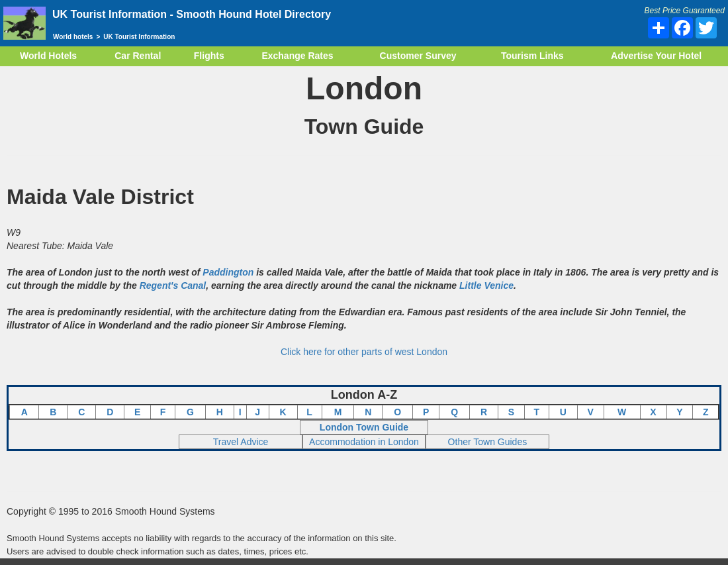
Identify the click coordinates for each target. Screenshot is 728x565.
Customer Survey (418, 56)
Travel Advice (241, 442)
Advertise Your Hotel (656, 56)
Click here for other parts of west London (364, 352)
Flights (209, 56)
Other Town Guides (488, 442)
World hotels (73, 37)
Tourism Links (532, 56)
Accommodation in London (364, 442)
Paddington (228, 272)
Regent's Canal (173, 285)
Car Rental (138, 56)
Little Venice (486, 285)
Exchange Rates (297, 56)
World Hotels (48, 56)
